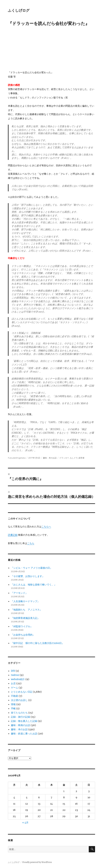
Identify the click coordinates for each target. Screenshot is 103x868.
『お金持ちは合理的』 (23, 635)
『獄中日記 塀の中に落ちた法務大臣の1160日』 (38, 643)
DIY (13, 671)
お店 (13, 683)
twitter (15, 675)
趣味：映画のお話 (21, 725)
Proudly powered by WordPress (37, 862)
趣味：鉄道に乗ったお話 (24, 734)
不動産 (15, 696)
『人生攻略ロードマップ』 (25, 601)
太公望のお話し (19, 700)
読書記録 (13, 535)
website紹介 (18, 679)
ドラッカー (64, 458)
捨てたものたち (19, 713)
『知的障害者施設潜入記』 (25, 618)
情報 (13, 704)
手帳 (13, 708)
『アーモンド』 (19, 593)
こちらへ (46, 526)
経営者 (82, 458)
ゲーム (15, 688)
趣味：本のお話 (50, 458)
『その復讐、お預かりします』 (28, 576)
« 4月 (25, 822)
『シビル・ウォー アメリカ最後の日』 (32, 568)
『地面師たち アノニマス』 (26, 610)
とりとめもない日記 (22, 692)
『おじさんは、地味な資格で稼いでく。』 (34, 585)
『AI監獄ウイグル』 (22, 626)
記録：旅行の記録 (21, 717)
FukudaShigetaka (17, 458)
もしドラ (74, 458)
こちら (31, 543)
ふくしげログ (19, 10)
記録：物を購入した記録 (24, 721)
